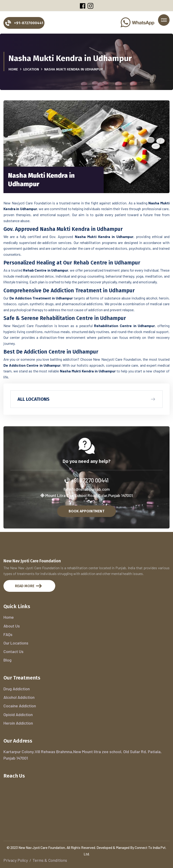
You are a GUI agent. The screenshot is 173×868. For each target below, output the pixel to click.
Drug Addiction (17, 689)
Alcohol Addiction (19, 697)
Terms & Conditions (50, 860)
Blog (7, 660)
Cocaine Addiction (20, 706)
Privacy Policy (16, 860)
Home (13, 69)
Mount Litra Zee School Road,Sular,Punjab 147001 (86, 495)
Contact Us (13, 651)
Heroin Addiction (18, 723)
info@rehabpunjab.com (87, 489)
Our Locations (16, 643)
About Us (12, 626)
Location (31, 69)
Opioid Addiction (18, 714)
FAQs (8, 634)
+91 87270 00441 (86, 480)
